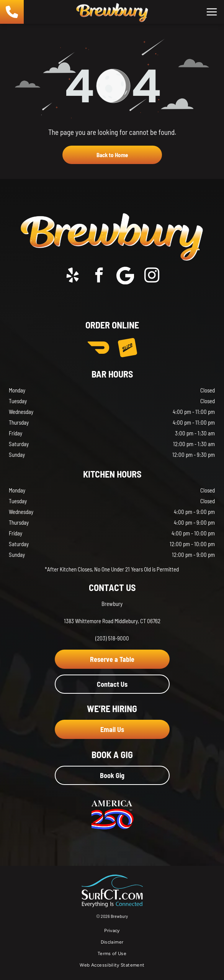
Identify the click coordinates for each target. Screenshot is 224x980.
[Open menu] (212, 12)
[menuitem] (112, 931)
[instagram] (152, 277)
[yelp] (72, 277)
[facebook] (99, 277)
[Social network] (125, 277)
